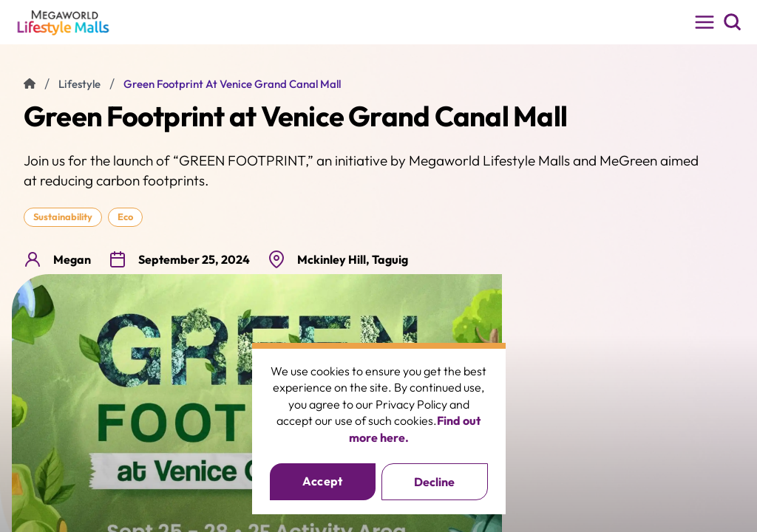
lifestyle (79, 84)
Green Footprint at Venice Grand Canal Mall (232, 84)
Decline (434, 482)
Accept (323, 481)
